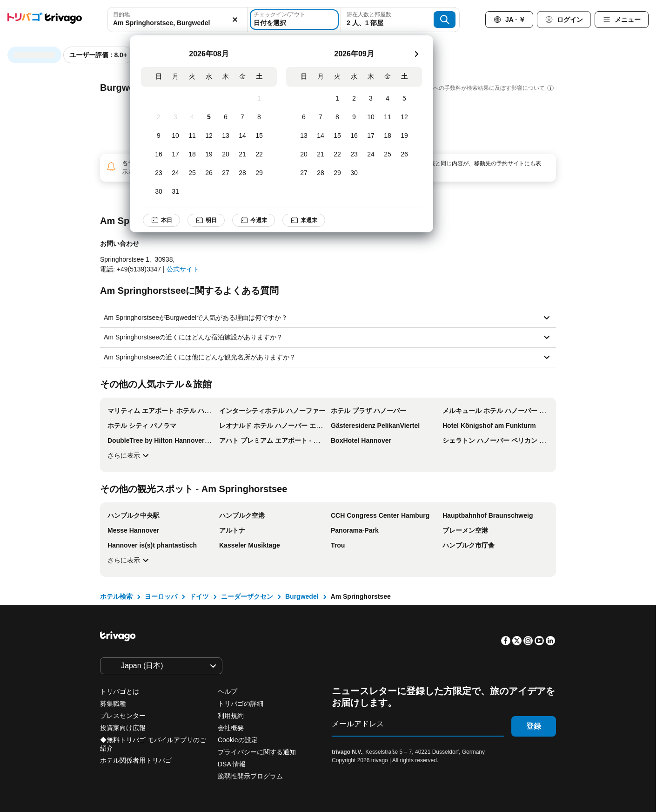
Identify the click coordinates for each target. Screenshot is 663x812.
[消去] (235, 20)
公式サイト (183, 269)
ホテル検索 (116, 596)
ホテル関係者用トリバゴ (136, 760)
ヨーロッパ (161, 596)
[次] (416, 54)
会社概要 (231, 728)
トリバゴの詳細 (241, 704)
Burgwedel (302, 596)
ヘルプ (228, 691)
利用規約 (231, 716)
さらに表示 (129, 455)
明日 (206, 220)
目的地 (121, 14)
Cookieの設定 (238, 740)
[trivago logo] (45, 20)
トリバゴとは (120, 691)
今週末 (254, 220)
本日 (161, 220)
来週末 (304, 220)
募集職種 (113, 704)
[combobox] (177, 20)
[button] (177, 20)
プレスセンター (123, 716)
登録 (534, 726)
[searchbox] (177, 23)
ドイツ (199, 596)
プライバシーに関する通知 (257, 752)
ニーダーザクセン (247, 596)
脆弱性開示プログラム (250, 776)
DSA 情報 (232, 764)
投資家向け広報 (123, 728)
